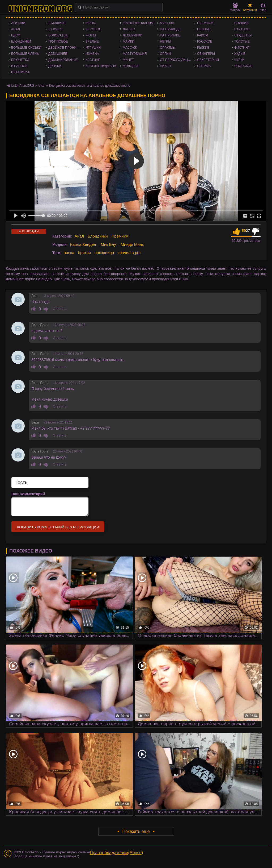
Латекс (129, 29)
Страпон (242, 29)
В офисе (56, 29)
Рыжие (203, 48)
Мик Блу (108, 244)
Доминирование (63, 60)
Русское (205, 41)
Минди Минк (132, 244)
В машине (57, 23)
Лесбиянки (133, 35)
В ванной (19, 66)
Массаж (130, 48)
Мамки (129, 41)
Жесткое (93, 29)
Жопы (91, 35)
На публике (170, 35)
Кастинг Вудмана (101, 66)
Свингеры (206, 54)
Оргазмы (168, 48)
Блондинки (21, 41)
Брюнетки (20, 60)
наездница (104, 253)
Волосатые (58, 35)
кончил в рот (129, 253)
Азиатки (18, 23)
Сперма (204, 66)
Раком (203, 35)
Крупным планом (138, 23)
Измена (92, 54)
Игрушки (93, 48)
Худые (240, 54)
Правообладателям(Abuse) (116, 853)
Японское (243, 66)
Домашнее (58, 54)
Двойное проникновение (66, 48)
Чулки (239, 60)
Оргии (165, 54)
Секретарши (208, 60)
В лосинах (21, 72)
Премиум (205, 23)
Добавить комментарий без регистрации (58, 527)
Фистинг (242, 48)
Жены (91, 23)
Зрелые (92, 41)
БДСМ (16, 35)
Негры (165, 41)
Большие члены (25, 54)
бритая (84, 253)
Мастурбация (135, 54)
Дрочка (55, 66)
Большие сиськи (26, 48)
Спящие (241, 23)
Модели (235, 7)
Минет (128, 60)
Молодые (131, 66)
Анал (16, 29)
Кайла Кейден (83, 244)
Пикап (165, 66)
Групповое (58, 41)
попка (69, 253)
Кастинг (93, 60)
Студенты (243, 35)
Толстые (242, 41)
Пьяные (204, 29)
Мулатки (167, 23)
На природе (170, 29)
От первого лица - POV (177, 60)
